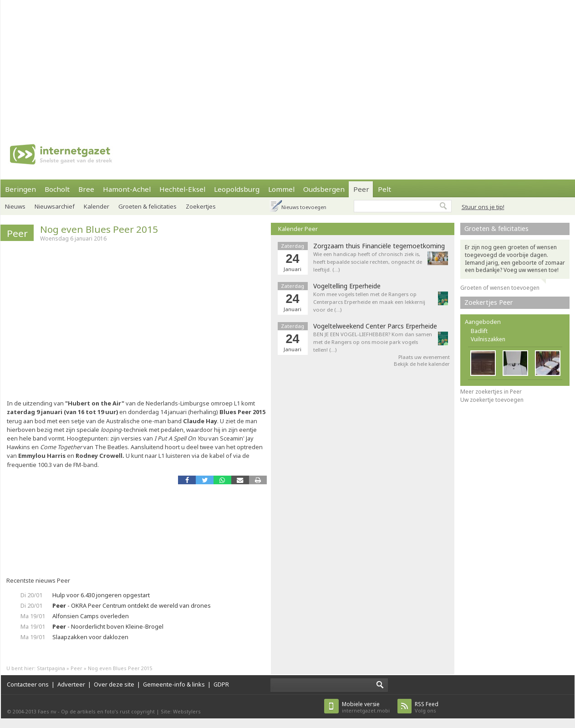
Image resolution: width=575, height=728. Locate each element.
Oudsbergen (324, 189)
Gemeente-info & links (174, 684)
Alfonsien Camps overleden (91, 616)
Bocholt (57, 189)
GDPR (221, 684)
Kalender (97, 206)
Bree (86, 189)
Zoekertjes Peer (489, 302)
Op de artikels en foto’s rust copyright (108, 711)
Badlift (479, 331)
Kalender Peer (298, 229)
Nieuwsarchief (55, 206)
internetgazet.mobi (366, 707)
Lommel (281, 189)
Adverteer (71, 684)
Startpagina (51, 668)
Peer (361, 189)
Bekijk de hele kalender (422, 364)
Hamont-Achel (127, 189)
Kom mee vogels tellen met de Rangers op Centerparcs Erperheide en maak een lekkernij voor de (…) (369, 302)
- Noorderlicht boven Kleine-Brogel (108, 626)
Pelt (384, 189)
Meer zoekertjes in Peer (491, 392)
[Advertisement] (211, 64)
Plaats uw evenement (424, 357)
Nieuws (15, 206)
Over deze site (114, 684)
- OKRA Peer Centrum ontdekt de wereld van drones (132, 605)
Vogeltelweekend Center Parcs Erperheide (375, 326)
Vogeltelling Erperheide (347, 286)
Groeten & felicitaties (148, 206)
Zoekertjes (201, 206)
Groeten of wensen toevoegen (500, 288)
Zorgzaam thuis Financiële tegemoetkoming (379, 246)
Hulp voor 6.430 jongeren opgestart (101, 595)
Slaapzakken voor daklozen (90, 637)
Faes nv (47, 711)
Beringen (20, 189)
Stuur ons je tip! (483, 207)
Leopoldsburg (237, 189)
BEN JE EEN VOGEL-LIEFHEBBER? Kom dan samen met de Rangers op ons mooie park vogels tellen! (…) (373, 342)
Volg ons (427, 707)
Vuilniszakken (488, 339)
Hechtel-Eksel (182, 189)
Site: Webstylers (181, 711)
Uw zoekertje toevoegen (492, 400)
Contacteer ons (28, 684)
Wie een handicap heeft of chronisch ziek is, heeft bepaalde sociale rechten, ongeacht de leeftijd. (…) (368, 262)
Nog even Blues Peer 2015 (99, 229)
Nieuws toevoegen (304, 207)
